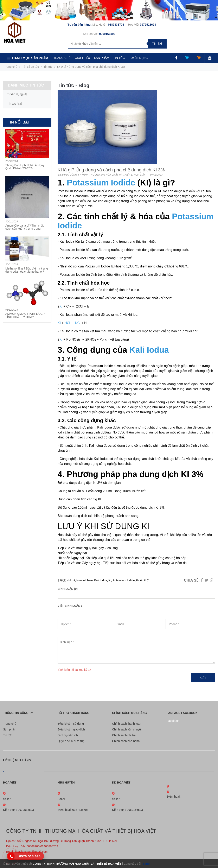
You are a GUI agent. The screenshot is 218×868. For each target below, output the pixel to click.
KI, (110, 580)
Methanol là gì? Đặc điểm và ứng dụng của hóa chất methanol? (27, 270)
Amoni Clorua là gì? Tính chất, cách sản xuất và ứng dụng (25, 227)
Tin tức (8, 735)
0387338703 (116, 25)
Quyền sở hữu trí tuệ (71, 741)
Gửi (203, 678)
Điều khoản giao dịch (71, 729)
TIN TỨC (119, 58)
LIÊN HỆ (59, 68)
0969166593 (107, 34)
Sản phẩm (10, 729)
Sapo (146, 864)
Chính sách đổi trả (124, 735)
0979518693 (148, 25)
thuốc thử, (143, 580)
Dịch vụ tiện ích (68, 735)
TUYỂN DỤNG (138, 58)
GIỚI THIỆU (82, 58)
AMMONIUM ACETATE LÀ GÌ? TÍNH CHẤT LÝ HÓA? (25, 315)
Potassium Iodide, (124, 580)
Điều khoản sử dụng (71, 724)
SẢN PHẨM (102, 58)
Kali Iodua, (101, 580)
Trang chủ (10, 724)
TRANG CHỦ (62, 58)
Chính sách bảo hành (126, 741)
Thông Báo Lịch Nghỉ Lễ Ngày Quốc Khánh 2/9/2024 (25, 167)
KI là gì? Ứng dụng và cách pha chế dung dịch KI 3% (111, 170)
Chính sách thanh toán (127, 724)
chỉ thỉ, (71, 580)
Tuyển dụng (15, 94)
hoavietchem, (85, 580)
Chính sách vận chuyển (127, 729)
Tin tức (48, 67)
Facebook (173, 721)
